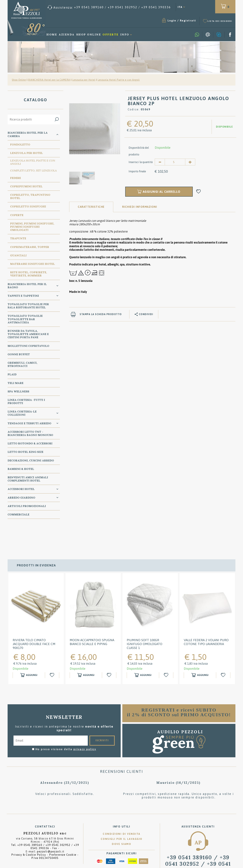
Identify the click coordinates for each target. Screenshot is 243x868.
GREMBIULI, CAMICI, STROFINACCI (22, 364)
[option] (95, 129)
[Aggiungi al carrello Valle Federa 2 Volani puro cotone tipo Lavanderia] (200, 648)
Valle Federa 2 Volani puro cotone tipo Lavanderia (206, 615)
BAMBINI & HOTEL (21, 469)
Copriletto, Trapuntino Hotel (30, 196)
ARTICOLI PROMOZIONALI (27, 506)
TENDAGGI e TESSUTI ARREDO (29, 423)
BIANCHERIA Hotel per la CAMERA (49, 80)
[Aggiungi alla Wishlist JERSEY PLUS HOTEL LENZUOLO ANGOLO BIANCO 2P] (199, 192)
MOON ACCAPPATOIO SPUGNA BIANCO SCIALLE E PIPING (92, 615)
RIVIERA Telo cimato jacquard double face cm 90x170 (34, 617)
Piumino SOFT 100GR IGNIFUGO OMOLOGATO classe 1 (145, 617)
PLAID (12, 374)
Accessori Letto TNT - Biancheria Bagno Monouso (30, 433)
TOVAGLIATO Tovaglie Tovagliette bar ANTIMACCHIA (25, 319)
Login (172, 21)
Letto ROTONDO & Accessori (30, 443)
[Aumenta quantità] (190, 162)
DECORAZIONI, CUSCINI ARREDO (31, 460)
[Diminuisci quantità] (160, 162)
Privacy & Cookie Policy (29, 828)
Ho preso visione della (66, 722)
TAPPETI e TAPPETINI (23, 296)
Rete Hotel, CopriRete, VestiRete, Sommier (29, 274)
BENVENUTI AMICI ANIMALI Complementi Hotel (28, 479)
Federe (16, 178)
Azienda (67, 34)
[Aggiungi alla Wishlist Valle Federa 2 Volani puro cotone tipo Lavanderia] (224, 648)
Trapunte (18, 238)
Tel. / (45, 819)
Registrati (188, 21)
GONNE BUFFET (19, 354)
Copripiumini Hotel (26, 186)
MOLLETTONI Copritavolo (28, 346)
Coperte (17, 215)
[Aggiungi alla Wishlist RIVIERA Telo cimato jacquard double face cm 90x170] (53, 648)
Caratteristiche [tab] (91, 207)
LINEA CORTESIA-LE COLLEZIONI (22, 413)
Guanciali (18, 255)
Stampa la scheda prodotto (101, 314)
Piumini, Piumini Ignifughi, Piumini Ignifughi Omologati (32, 227)
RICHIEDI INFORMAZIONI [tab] (140, 207)
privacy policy (85, 722)
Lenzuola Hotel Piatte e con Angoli (119, 80)
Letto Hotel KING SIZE (25, 452)
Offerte (111, 34)
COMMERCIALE (18, 514)
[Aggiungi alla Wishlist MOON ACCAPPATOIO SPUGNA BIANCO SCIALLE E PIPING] (110, 648)
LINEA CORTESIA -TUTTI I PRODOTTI (26, 401)
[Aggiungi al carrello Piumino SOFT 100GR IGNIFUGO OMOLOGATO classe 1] (143, 648)
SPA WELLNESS (18, 391)
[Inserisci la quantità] (175, 162)
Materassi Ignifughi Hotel (32, 264)
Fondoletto (20, 144)
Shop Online (89, 34)
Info (125, 34)
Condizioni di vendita (122, 807)
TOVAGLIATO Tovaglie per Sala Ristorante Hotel (28, 306)
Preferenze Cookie (63, 828)
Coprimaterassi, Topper (30, 247)
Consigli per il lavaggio (122, 812)
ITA (180, 7)
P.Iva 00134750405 (45, 831)
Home (52, 34)
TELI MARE (16, 383)
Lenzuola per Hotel (84, 80)
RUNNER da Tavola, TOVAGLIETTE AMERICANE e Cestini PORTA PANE (28, 334)
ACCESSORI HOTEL (21, 489)
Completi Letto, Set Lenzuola (33, 170)
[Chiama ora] (109, 7)
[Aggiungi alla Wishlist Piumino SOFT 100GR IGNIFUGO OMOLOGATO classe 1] (167, 648)
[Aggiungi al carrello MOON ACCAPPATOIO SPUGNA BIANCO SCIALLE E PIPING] (86, 648)
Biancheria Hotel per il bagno (27, 286)
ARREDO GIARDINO (21, 498)
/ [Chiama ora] (198, 837)
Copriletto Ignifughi (28, 206)
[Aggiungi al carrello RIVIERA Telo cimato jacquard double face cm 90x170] (29, 648)
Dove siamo (122, 817)
